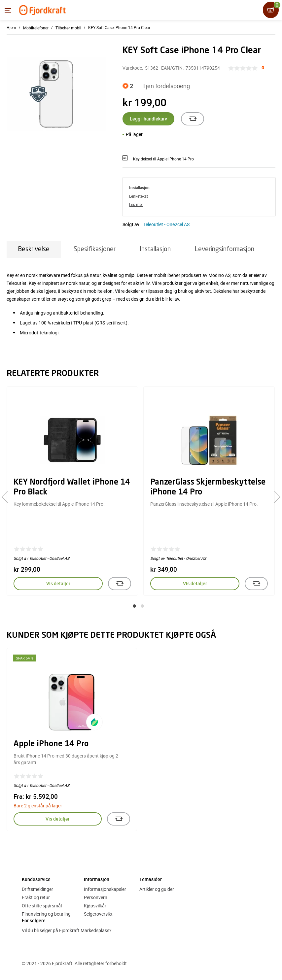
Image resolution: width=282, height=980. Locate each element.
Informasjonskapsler (105, 889)
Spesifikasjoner (95, 249)
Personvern (96, 897)
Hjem (11, 27)
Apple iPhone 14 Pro (51, 744)
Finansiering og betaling (46, 914)
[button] (134, 606)
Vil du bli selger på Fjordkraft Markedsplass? (67, 930)
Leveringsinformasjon (225, 249)
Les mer (136, 204)
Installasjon (155, 249)
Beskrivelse (34, 249)
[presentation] (7, 497)
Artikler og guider (157, 889)
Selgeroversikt (98, 914)
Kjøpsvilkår (95, 906)
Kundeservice (36, 879)
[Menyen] (8, 10)
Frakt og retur (36, 897)
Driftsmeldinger (37, 889)
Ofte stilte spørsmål (42, 906)
